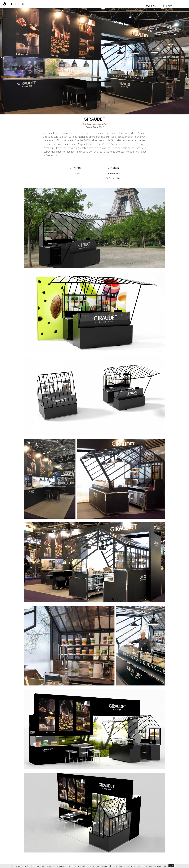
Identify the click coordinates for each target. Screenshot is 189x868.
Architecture (113, 173)
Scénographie (113, 178)
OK (171, 866)
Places (114, 168)
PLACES (168, 6)
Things (77, 168)
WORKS (152, 6)
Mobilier (76, 173)
